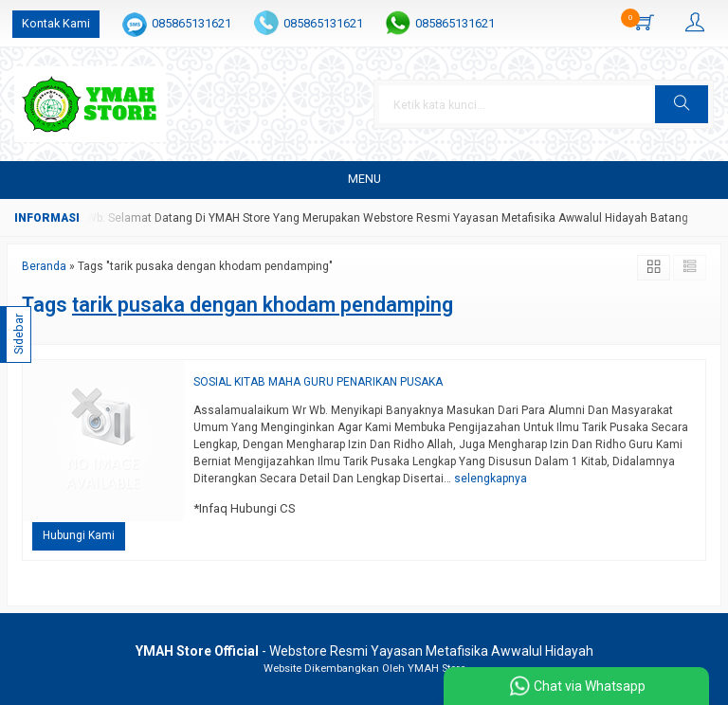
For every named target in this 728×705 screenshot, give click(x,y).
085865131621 (191, 23)
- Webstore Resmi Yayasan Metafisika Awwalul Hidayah (364, 651)
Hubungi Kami (79, 535)
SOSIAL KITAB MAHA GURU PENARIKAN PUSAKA (318, 382)
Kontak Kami (56, 23)
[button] (682, 104)
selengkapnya (491, 479)
